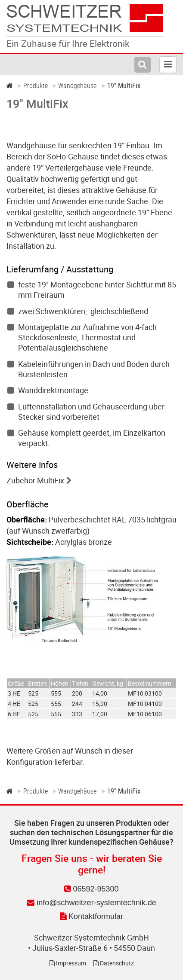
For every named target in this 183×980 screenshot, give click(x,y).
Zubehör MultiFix (35, 480)
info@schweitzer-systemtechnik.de (91, 903)
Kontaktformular (91, 916)
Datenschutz (114, 963)
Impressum (68, 963)
